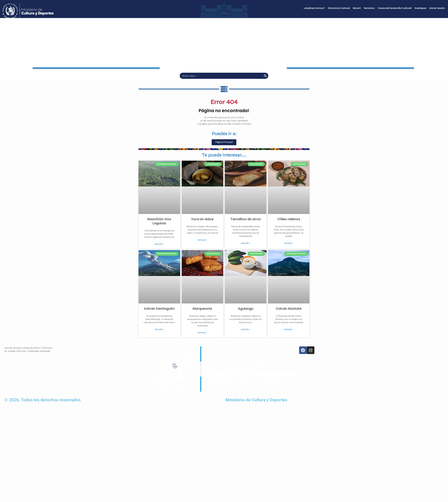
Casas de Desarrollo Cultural (395, 8)
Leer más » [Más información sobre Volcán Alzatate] (289, 329)
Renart (357, 8)
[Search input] (222, 76)
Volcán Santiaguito (159, 309)
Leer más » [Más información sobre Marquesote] (202, 333)
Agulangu (246, 309)
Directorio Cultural (339, 8)
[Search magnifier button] (265, 76)
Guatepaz (420, 8)
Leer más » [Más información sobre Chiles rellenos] (289, 243)
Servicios (369, 8)
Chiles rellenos (289, 219)
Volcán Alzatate (289, 309)
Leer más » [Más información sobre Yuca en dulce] (202, 240)
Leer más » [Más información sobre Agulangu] (246, 329)
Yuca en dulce (202, 219)
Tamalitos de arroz (246, 219)
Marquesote (202, 309)
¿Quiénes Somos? (314, 8)
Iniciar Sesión (437, 8)
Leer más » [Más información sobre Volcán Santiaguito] (159, 329)
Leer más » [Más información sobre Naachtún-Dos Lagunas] (159, 244)
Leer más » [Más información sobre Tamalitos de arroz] (246, 243)
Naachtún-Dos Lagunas (159, 221)
